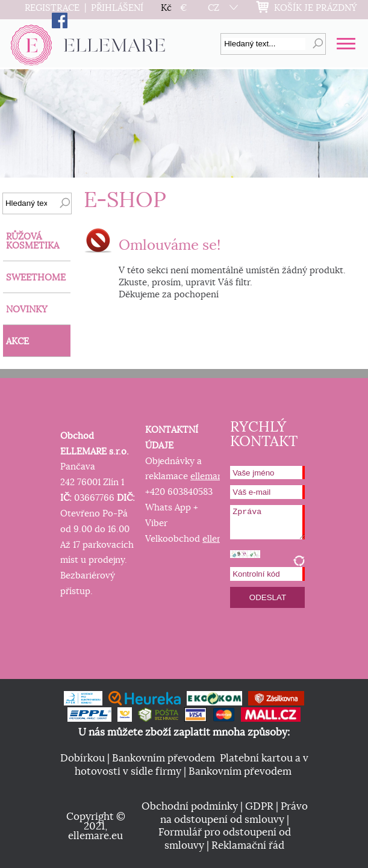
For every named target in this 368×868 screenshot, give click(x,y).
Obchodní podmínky (190, 807)
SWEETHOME (36, 278)
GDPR (259, 807)
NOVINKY (27, 310)
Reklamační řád (248, 846)
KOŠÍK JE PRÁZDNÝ (316, 8)
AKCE (17, 342)
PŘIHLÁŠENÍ (117, 8)
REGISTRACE (52, 8)
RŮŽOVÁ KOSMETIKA (33, 241)
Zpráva (267, 522)
